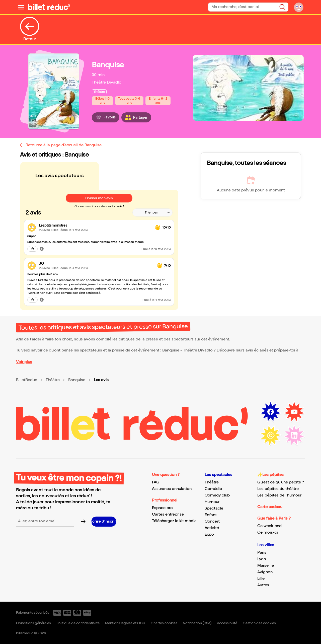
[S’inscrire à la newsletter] (104, 522)
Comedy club (217, 495)
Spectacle (214, 508)
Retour (30, 29)
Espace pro (162, 508)
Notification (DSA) (197, 623)
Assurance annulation (172, 489)
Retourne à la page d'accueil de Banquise (64, 145)
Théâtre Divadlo (107, 82)
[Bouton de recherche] (282, 7)
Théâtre (53, 380)
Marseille (266, 566)
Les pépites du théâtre (278, 489)
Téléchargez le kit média (174, 521)
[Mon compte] (299, 7)
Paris (262, 553)
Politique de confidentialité (78, 623)
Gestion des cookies (259, 623)
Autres (263, 585)
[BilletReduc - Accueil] (49, 7)
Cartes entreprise (168, 514)
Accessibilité (227, 623)
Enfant (211, 515)
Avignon (265, 572)
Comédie (213, 489)
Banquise (77, 380)
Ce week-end (269, 526)
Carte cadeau (270, 507)
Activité (212, 528)
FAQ (156, 482)
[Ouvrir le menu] (21, 7)
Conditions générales (33, 623)
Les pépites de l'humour (279, 495)
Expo (209, 534)
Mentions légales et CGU (125, 623)
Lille (261, 579)
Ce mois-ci (268, 532)
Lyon (262, 559)
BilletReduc (27, 380)
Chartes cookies (164, 623)
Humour (212, 502)
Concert (212, 521)
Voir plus (24, 362)
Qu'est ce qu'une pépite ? (281, 482)
